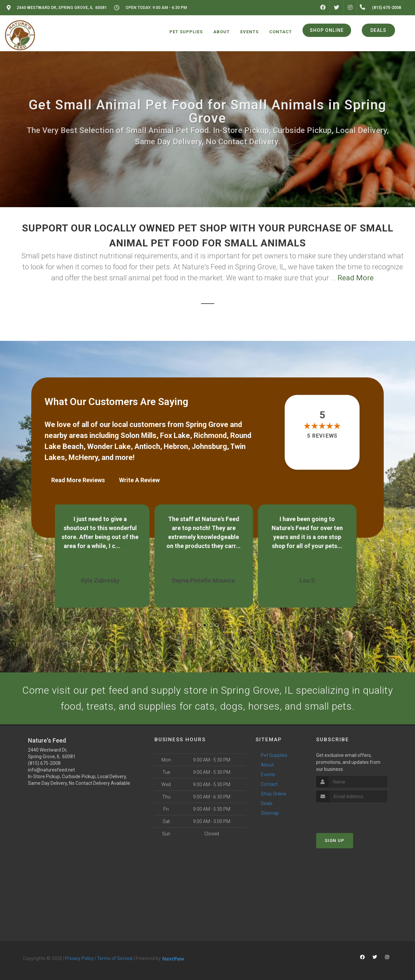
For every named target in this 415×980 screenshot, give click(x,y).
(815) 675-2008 (44, 763)
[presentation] (352, 815)
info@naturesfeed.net (51, 770)
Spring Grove (207, 424)
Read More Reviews (78, 480)
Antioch (147, 446)
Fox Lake (175, 435)
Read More (356, 278)
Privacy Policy (80, 958)
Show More (208, 555)
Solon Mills (138, 435)
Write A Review (139, 480)
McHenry (83, 457)
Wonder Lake (109, 446)
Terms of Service (115, 958)
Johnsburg (209, 446)
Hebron (176, 446)
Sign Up (335, 840)
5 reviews (322, 436)
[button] (199, 625)
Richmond (210, 435)
